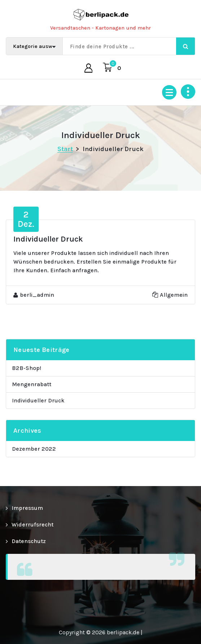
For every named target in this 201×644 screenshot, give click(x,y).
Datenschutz (29, 541)
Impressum (27, 508)
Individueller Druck (38, 400)
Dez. (26, 219)
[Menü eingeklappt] (169, 92)
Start (65, 149)
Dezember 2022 (34, 449)
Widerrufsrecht (32, 524)
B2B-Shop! (27, 368)
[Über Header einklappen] (188, 92)
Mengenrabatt (32, 384)
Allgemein (174, 295)
